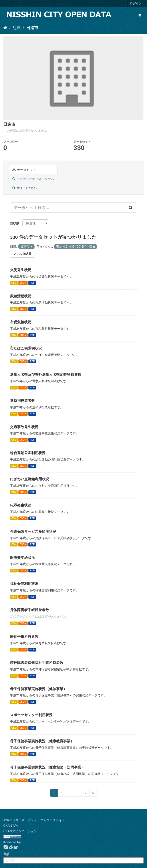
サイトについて (25, 188)
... (76, 793)
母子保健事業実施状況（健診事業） (38, 689)
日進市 (32, 28)
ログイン (136, 3)
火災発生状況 (21, 270)
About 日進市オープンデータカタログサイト (34, 820)
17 (85, 793)
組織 (17, 28)
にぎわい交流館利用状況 (30, 479)
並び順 (15, 223)
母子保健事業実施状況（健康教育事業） (42, 741)
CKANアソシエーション (20, 831)
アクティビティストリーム (33, 179)
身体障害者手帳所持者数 (30, 610)
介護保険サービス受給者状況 (33, 531)
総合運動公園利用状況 (28, 453)
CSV (14, 283)
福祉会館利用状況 (24, 584)
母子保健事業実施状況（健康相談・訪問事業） (47, 767)
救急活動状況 (21, 296)
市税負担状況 (21, 322)
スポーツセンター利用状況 (31, 715)
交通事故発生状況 (24, 427)
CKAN (11, 847)
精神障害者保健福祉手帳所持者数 (37, 663)
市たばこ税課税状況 (26, 348)
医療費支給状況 (22, 558)
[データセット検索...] (68, 208)
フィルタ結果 (22, 254)
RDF (32, 283)
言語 (6, 854)
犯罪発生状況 (21, 505)
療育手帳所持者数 (24, 637)
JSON (23, 283)
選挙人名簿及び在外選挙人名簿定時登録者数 (46, 374)
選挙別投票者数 (22, 401)
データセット (24, 170)
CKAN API (11, 826)
